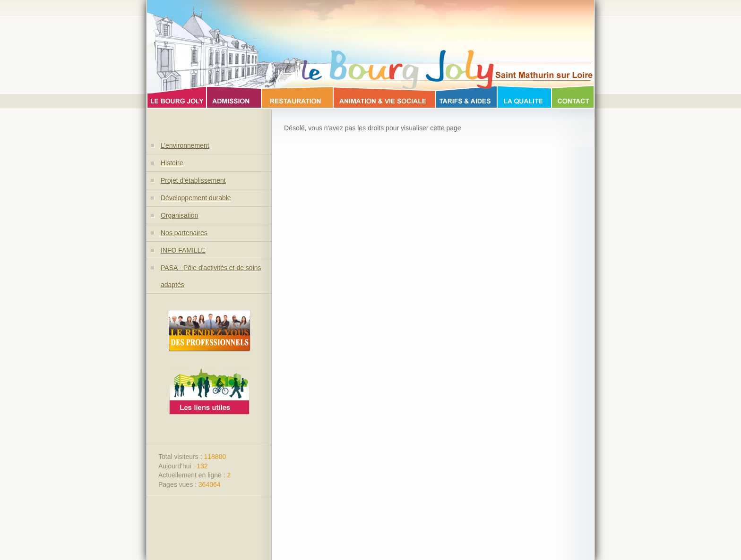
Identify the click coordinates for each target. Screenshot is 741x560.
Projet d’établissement (193, 180)
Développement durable (196, 198)
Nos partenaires (184, 233)
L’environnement (185, 145)
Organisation (179, 215)
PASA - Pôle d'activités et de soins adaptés (211, 276)
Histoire (172, 163)
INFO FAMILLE (183, 250)
